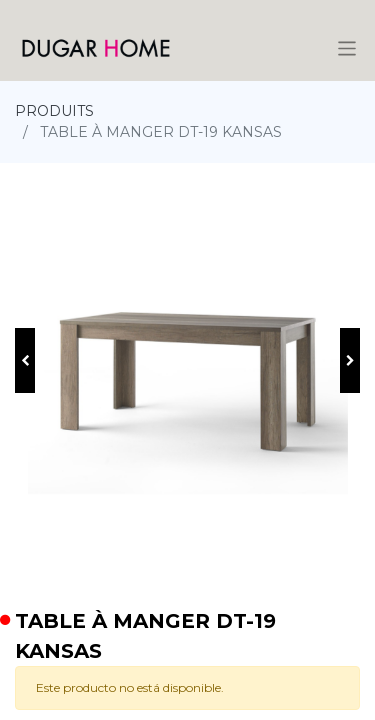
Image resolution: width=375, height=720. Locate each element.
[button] (25, 360)
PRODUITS (54, 111)
